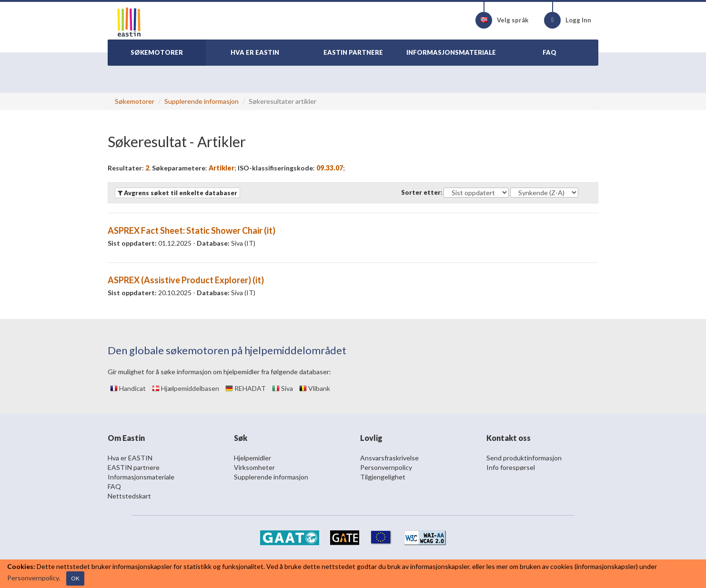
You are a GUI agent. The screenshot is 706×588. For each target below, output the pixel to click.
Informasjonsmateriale (141, 477)
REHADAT (246, 388)
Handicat (128, 388)
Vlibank (315, 388)
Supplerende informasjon (202, 101)
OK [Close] (75, 578)
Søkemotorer (135, 101)
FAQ (114, 486)
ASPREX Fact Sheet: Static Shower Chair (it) (192, 230)
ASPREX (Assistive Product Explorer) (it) (186, 280)
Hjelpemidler (252, 458)
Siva (282, 388)
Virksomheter (254, 467)
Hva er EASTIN (130, 458)
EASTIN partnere (134, 467)
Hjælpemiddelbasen (186, 388)
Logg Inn (568, 20)
